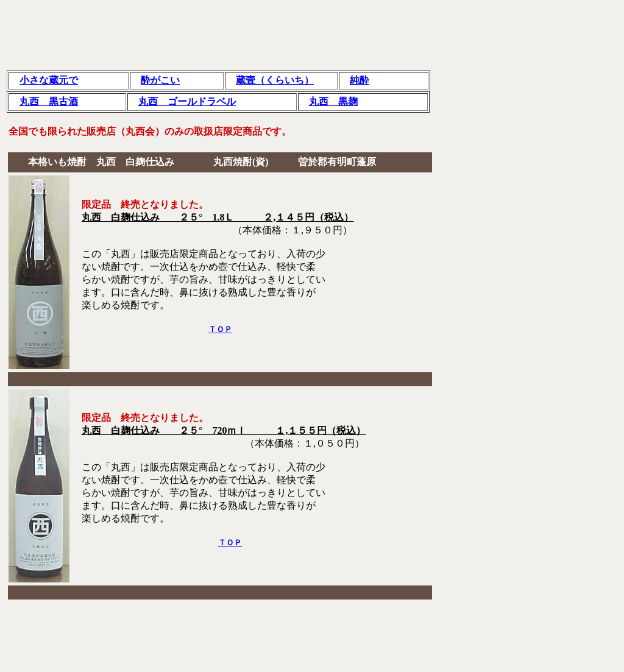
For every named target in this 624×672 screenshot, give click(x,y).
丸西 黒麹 (333, 101)
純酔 (360, 80)
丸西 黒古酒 (49, 101)
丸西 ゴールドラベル (187, 101)
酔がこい (160, 80)
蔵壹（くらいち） (275, 80)
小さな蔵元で (49, 80)
